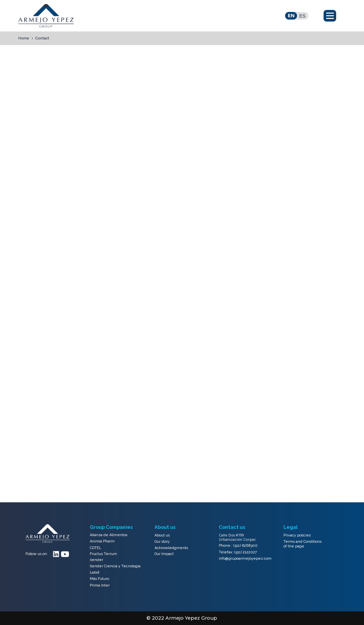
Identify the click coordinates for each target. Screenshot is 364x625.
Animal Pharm (102, 541)
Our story (162, 542)
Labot (95, 572)
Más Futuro (99, 579)
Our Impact (164, 554)
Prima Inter (100, 585)
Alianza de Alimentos (109, 535)
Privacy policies (297, 535)
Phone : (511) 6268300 (238, 546)
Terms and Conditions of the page (303, 544)
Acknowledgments (171, 548)
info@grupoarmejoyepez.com (245, 559)
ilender (96, 560)
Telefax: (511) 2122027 (238, 552)
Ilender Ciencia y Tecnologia (115, 566)
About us (162, 535)
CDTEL (95, 548)
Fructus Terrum (103, 554)
